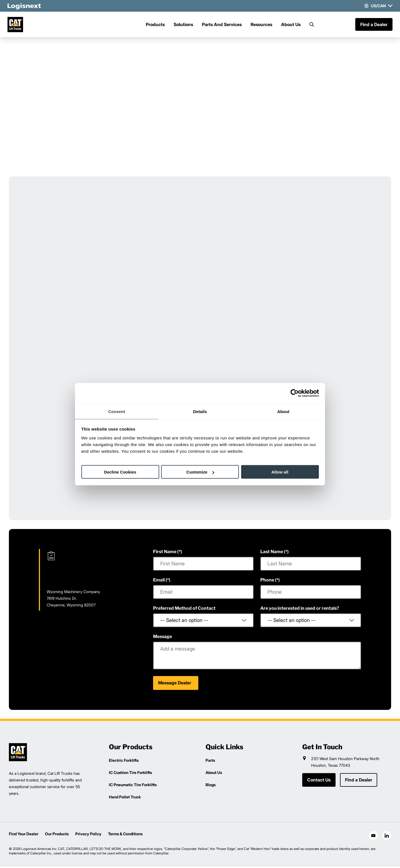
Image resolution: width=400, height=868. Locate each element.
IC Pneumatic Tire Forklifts (133, 786)
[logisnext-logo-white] (26, 6)
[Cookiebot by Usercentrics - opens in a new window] (295, 393)
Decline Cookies (120, 472)
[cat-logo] (18, 25)
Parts (210, 762)
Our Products (57, 835)
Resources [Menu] (261, 25)
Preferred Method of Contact (184, 610)
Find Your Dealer (24, 835)
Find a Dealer (372, 25)
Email (159, 581)
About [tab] (283, 411)
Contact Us (319, 781)
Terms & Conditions (125, 835)
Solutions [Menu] (183, 25)
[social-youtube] (373, 837)
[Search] (312, 25)
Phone (267, 581)
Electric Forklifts (124, 762)
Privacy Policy (88, 835)
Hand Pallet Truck (125, 798)
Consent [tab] (117, 411)
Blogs (211, 786)
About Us (291, 25)
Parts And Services (222, 25)
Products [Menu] (155, 25)
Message (162, 638)
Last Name (272, 553)
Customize (200, 472)
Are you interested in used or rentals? (300, 610)
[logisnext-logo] (18, 754)
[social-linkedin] (387, 837)
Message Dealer (175, 684)
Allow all (280, 472)
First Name (165, 553)
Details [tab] (200, 411)
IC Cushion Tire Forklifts (130, 774)
